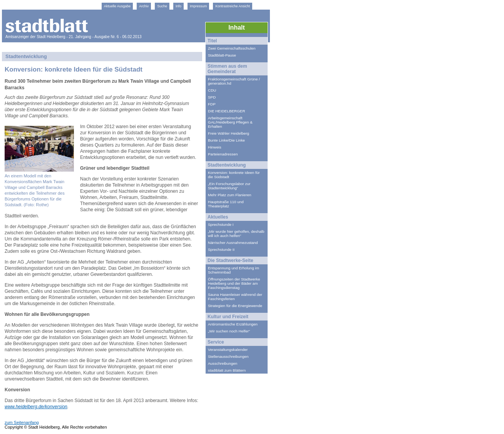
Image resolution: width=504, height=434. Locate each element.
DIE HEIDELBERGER (227, 111)
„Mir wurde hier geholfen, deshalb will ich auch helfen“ (236, 234)
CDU (212, 90)
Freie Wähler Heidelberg (229, 133)
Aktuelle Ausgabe (117, 6)
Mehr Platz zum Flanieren (230, 195)
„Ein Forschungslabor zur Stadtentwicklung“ (229, 186)
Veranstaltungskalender (228, 350)
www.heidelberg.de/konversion (36, 407)
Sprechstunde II (221, 250)
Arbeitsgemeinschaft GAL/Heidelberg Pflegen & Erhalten (230, 122)
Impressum (198, 6)
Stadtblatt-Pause (222, 55)
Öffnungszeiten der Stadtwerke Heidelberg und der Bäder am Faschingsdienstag (234, 283)
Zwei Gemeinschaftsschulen (232, 48)
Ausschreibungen (223, 363)
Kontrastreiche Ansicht (233, 6)
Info (178, 6)
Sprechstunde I (221, 225)
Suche (162, 6)
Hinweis (215, 147)
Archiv (144, 6)
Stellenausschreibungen (228, 356)
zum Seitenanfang (22, 422)
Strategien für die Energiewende (235, 306)
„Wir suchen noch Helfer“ (229, 331)
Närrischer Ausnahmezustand (233, 243)
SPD (212, 97)
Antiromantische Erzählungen (233, 324)
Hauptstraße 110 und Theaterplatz (226, 204)
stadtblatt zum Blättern (227, 370)
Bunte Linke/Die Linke (226, 140)
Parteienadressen (223, 154)
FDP (212, 104)
